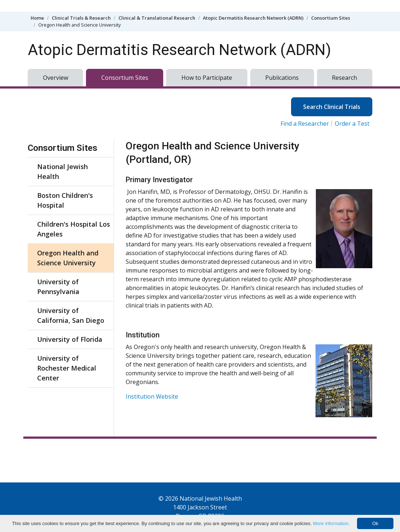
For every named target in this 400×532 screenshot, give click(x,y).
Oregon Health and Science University (68, 258)
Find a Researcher (305, 124)
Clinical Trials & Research (81, 18)
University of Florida (70, 339)
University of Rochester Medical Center (67, 368)
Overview (56, 78)
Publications (282, 78)
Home (37, 18)
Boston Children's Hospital (65, 200)
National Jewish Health (62, 171)
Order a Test (352, 124)
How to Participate (207, 78)
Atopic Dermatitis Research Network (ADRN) (253, 18)
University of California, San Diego (71, 315)
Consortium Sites (331, 18)
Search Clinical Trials (332, 107)
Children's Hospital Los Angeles (74, 229)
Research (344, 78)
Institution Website (152, 396)
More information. (331, 523)
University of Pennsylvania (58, 287)
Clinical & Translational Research (157, 18)
